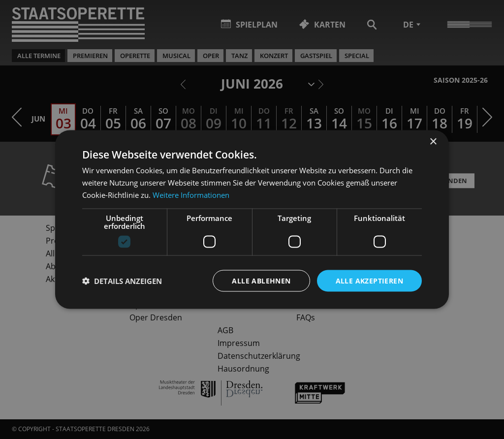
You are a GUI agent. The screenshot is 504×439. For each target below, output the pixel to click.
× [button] (433, 141)
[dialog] (252, 219)
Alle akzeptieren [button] (369, 280)
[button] (122, 281)
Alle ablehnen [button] (261, 280)
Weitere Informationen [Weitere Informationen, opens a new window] (191, 194)
